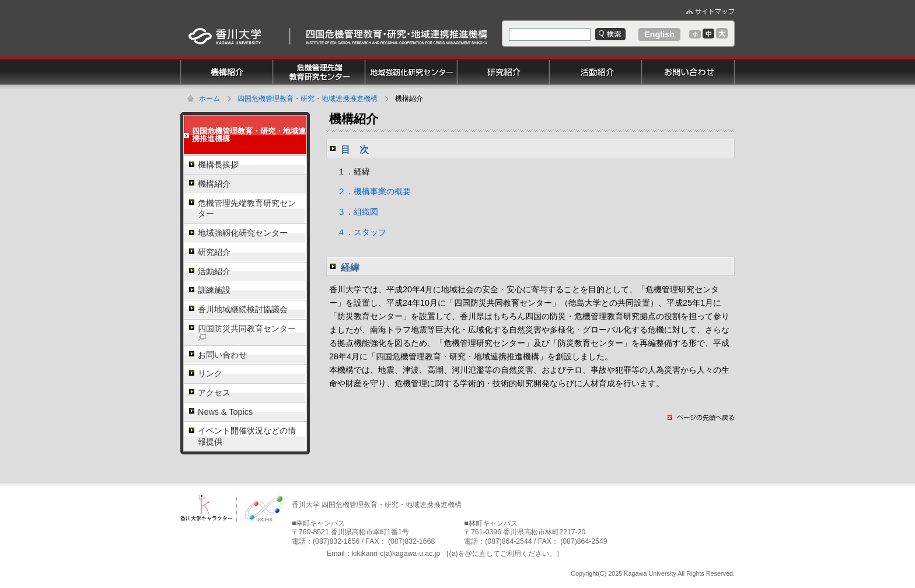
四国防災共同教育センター (247, 332)
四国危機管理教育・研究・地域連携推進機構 (308, 99)
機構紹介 (214, 184)
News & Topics (225, 412)
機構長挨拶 (218, 164)
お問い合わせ (222, 355)
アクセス (214, 393)
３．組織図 (354, 212)
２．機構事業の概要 (370, 191)
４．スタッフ (358, 232)
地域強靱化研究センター (243, 233)
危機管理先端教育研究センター (247, 209)
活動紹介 (214, 271)
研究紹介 (214, 252)
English (659, 34)
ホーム (209, 99)
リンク (210, 373)
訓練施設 (214, 290)
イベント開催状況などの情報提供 (247, 436)
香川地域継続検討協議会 (243, 309)
